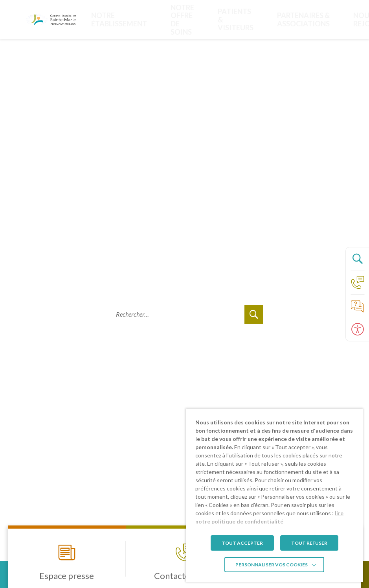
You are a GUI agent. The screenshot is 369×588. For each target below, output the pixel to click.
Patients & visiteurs (187, 19)
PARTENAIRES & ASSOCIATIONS (230, 19)
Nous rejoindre (274, 19)
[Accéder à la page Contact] (357, 282)
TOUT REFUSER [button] (309, 543)
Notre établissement (116, 19)
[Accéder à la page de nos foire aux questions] (357, 306)
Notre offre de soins (156, 19)
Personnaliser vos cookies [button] (272, 565)
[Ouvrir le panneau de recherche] (357, 259)
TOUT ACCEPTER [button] (242, 543)
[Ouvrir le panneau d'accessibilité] (357, 330)
